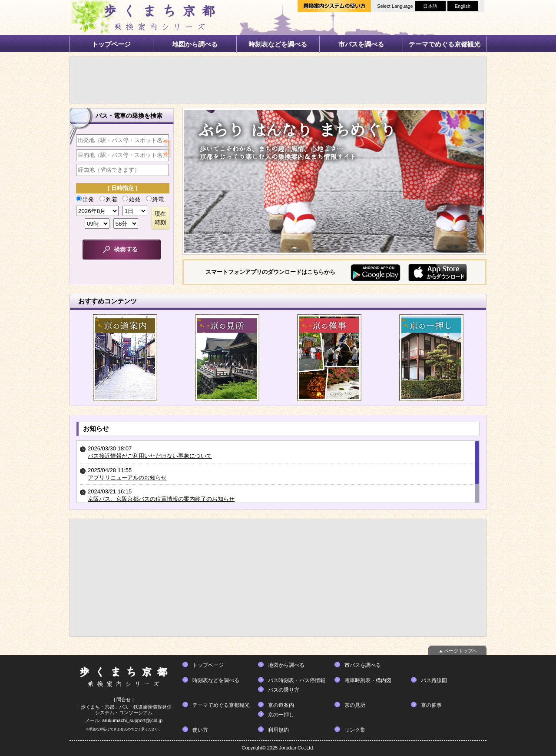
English (463, 6)
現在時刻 (160, 218)
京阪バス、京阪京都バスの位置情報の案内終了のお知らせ (161, 499)
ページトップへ (461, 651)
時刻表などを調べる (278, 44)
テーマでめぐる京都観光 (445, 44)
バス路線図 (434, 680)
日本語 (430, 6)
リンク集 (355, 730)
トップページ (111, 44)
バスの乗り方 (284, 690)
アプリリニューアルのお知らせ (127, 478)
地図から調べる (195, 44)
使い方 (200, 730)
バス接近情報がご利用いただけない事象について (150, 456)
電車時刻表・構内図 (368, 680)
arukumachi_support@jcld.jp (132, 720)
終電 (155, 199)
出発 (85, 199)
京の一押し (281, 715)
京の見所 (355, 705)
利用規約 (278, 730)
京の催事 (431, 705)
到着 (108, 199)
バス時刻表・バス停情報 (297, 680)
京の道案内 (281, 705)
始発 (131, 199)
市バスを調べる (361, 44)
